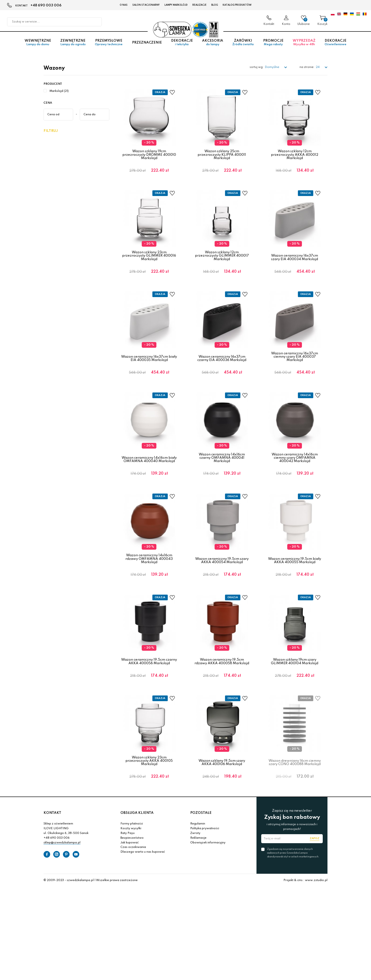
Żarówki (243, 45)
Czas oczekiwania (133, 873)
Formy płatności (132, 850)
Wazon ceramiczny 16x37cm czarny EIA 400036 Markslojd (222, 366)
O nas (124, 5)
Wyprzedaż (304, 45)
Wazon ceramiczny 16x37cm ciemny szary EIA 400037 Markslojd (295, 364)
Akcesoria (212, 45)
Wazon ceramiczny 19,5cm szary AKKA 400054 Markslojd (222, 575)
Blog (215, 5)
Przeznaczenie (147, 45)
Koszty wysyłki (131, 855)
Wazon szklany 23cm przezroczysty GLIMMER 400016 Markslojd (149, 260)
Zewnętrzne (73, 45)
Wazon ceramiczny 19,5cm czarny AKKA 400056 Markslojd (149, 680)
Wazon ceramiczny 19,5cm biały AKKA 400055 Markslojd (295, 575)
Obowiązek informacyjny (208, 869)
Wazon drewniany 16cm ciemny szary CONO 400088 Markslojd (295, 785)
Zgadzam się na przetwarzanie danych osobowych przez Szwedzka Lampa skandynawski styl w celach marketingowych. (293, 879)
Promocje (273, 45)
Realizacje (199, 5)
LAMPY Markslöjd (176, 5)
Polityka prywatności (205, 855)
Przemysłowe (109, 45)
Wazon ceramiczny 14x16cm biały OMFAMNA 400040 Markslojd (149, 471)
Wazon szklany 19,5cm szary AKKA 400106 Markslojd (222, 785)
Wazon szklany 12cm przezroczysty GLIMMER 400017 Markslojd (222, 260)
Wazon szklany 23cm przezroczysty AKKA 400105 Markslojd (149, 783)
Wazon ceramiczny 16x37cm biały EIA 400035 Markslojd (149, 366)
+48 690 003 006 (46, 5)
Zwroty (195, 859)
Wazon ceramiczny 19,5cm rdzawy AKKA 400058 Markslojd (222, 680)
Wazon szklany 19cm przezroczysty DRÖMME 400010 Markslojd (149, 155)
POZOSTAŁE (201, 839)
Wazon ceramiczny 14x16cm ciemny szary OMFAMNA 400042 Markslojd (295, 469)
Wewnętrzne (38, 45)
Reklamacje (198, 864)
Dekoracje (182, 45)
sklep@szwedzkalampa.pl (62, 869)
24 (318, 67)
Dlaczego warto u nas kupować (143, 878)
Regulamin (198, 850)
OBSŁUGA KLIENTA (137, 839)
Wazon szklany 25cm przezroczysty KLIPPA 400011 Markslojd (222, 155)
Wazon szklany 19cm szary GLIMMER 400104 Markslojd (295, 680)
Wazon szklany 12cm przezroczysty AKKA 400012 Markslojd (295, 155)
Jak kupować (130, 869)
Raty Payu (128, 859)
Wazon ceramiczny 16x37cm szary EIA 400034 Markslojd (295, 261)
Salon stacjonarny (146, 5)
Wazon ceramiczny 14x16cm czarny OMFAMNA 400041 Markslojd (222, 469)
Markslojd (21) (59, 91)
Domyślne (272, 67)
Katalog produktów (237, 5)
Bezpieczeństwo (132, 864)
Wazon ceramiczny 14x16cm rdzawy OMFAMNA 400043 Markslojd (149, 574)
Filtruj (51, 131)
